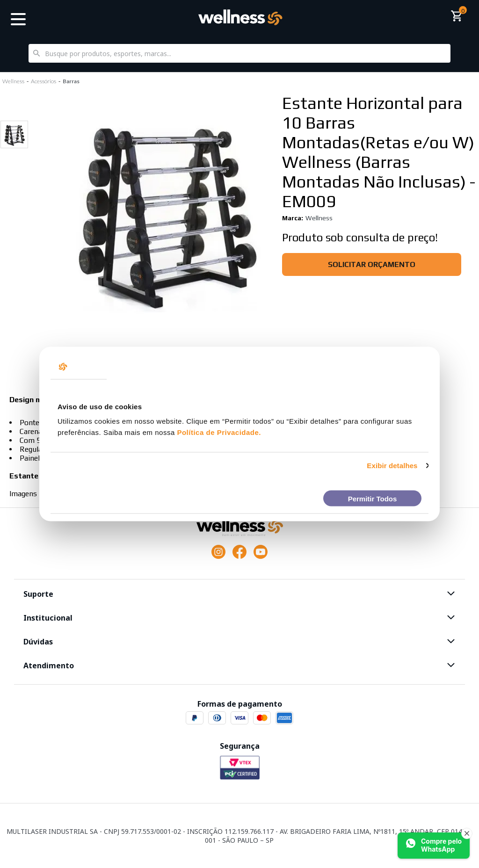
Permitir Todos (373, 498)
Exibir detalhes (392, 466)
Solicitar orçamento (372, 264)
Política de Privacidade (218, 432)
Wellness (319, 218)
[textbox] (239, 53)
